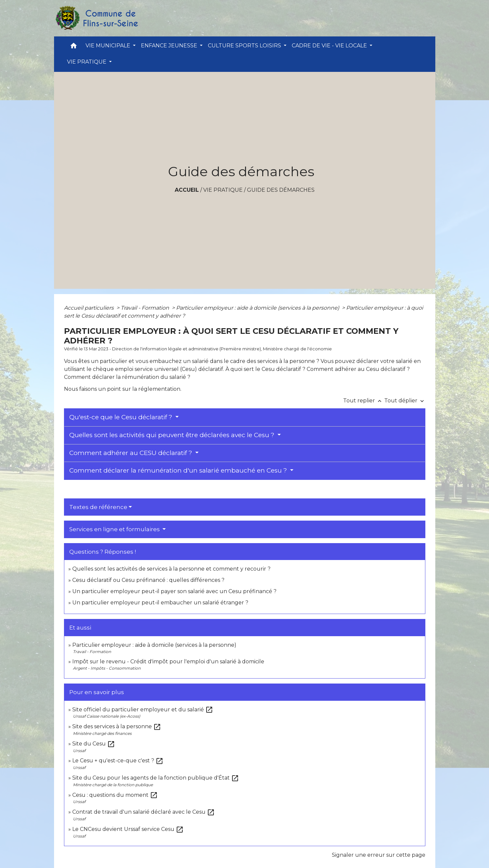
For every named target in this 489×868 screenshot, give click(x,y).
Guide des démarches (281, 190)
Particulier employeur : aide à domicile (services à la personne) (258, 308)
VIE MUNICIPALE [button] (109, 46)
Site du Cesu (94, 744)
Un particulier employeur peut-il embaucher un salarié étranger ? (160, 603)
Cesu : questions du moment (115, 795)
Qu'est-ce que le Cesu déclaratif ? (122, 417)
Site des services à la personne (117, 726)
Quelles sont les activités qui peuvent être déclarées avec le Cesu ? (173, 435)
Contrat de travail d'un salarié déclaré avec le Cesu (144, 812)
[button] (74, 47)
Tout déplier (405, 401)
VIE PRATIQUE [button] (87, 62)
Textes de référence (98, 507)
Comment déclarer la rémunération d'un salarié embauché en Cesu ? (179, 470)
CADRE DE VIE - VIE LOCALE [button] (330, 46)
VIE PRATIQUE (223, 190)
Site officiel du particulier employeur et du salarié (143, 710)
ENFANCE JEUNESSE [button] (170, 46)
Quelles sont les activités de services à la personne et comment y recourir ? (171, 569)
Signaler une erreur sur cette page (379, 855)
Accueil (187, 190)
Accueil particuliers (90, 308)
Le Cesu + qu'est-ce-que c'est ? (118, 761)
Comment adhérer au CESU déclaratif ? (132, 453)
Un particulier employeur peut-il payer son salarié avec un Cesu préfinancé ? (174, 591)
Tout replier (364, 401)
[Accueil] (96, 18)
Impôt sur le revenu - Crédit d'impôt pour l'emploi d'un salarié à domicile (168, 662)
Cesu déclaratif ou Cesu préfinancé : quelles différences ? (148, 580)
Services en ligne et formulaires (115, 529)
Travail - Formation (146, 308)
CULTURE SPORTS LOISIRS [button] (245, 46)
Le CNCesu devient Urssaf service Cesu (128, 829)
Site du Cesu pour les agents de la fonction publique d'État (156, 778)
